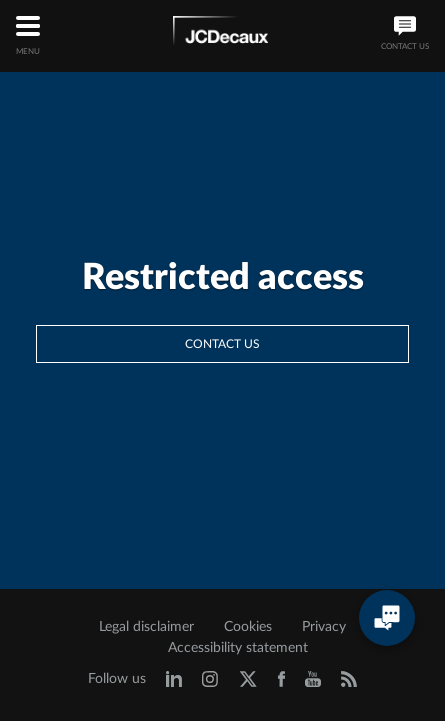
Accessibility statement (238, 648)
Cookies (248, 627)
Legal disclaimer (146, 627)
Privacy (324, 627)
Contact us (222, 344)
